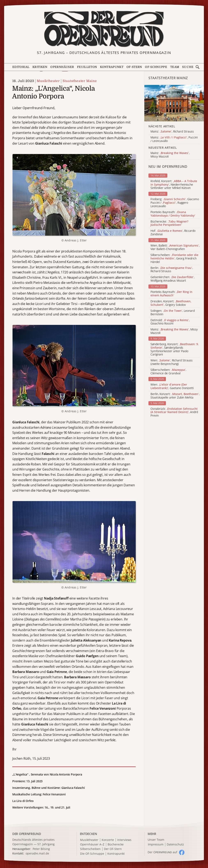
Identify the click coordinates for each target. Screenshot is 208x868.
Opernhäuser (62, 67)
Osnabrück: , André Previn (174, 412)
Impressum (156, 845)
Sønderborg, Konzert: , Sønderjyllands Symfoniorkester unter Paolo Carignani (175, 349)
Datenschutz (175, 845)
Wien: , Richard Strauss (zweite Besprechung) (172, 362)
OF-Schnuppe (156, 67)
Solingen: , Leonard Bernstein (173, 313)
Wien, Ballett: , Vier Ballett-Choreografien (175, 247)
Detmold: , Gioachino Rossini (170, 322)
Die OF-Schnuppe (92, 854)
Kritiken (40, 67)
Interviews (124, 840)
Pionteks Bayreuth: (173, 214)
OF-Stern (134, 67)
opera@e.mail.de (37, 853)
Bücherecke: (169, 223)
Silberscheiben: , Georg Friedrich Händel (174, 258)
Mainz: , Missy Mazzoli (174, 331)
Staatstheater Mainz (80, 81)
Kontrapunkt (112, 67)
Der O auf (162, 852)
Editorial (21, 67)
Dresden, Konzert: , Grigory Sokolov (171, 303)
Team (175, 67)
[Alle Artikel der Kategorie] (174, 103)
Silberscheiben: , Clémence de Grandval (168, 372)
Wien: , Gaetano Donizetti (172, 386)
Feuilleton (87, 67)
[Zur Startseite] (104, 29)
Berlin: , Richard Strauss (172, 270)
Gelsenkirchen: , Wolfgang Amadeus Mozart (172, 279)
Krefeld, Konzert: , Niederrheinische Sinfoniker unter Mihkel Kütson (174, 185)
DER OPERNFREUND (27, 834)
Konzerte (108, 840)
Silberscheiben (90, 849)
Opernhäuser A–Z (92, 845)
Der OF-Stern (113, 849)
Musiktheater (48, 81)
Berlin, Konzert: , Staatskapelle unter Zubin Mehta (175, 396)
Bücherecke (116, 845)
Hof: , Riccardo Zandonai (173, 233)
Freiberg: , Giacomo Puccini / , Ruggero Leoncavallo (175, 203)
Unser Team (156, 840)
